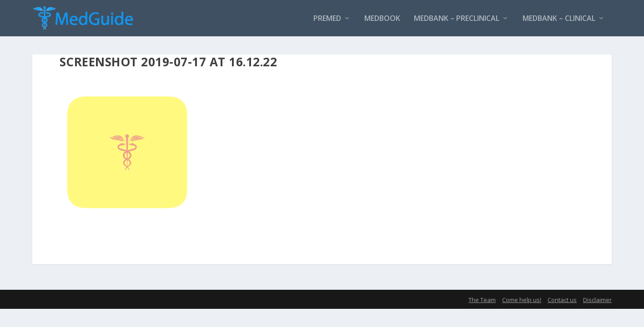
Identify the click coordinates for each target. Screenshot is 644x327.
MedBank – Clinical (559, 19)
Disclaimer (597, 300)
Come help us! (522, 300)
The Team (482, 300)
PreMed (327, 19)
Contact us (562, 300)
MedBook (382, 19)
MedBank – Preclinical (457, 19)
